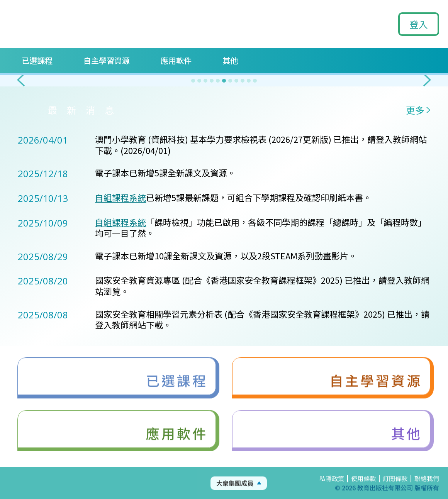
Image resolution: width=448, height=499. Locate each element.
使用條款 (363, 485)
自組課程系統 (120, 197)
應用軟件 (176, 60)
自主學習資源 (107, 60)
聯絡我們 (427, 485)
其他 (230, 60)
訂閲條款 (395, 485)
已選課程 (37, 60)
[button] (21, 80)
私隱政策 (332, 485)
